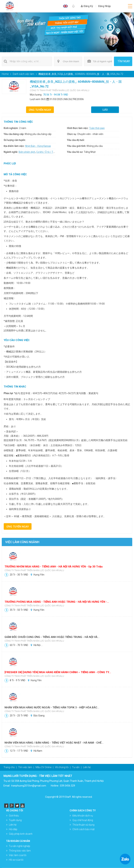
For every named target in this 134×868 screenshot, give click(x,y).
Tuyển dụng (15, 820)
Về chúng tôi (62, 767)
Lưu (105, 110)
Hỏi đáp (13, 829)
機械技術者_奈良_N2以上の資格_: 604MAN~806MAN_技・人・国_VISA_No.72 (81, 74)
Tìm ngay (124, 61)
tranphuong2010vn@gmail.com (29, 786)
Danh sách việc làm (23, 74)
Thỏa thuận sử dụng (83, 825)
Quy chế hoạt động (83, 820)
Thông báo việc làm (20, 851)
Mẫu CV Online (44, 767)
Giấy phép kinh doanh (21, 834)
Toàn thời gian (97, 128)
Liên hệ (87, 767)
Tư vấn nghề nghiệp (20, 846)
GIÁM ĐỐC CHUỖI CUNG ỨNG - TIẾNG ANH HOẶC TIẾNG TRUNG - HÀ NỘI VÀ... (52, 637)
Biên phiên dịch (27, 152)
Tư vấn (76, 767)
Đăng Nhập (105, 6)
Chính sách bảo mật (83, 829)
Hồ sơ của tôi (16, 860)
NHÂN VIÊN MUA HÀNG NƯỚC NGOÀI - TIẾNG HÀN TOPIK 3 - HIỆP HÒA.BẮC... (52, 707)
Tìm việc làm (25, 767)
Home (5, 74)
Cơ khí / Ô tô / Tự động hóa (51, 152)
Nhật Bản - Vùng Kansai (38, 146)
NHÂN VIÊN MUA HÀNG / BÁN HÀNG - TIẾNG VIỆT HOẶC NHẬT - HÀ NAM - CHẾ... (54, 743)
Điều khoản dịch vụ (83, 816)
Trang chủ (9, 767)
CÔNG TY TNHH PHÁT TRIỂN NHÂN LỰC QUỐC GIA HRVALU (60, 90)
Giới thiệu (14, 816)
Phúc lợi (8, 393)
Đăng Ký (87, 6)
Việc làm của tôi (18, 855)
